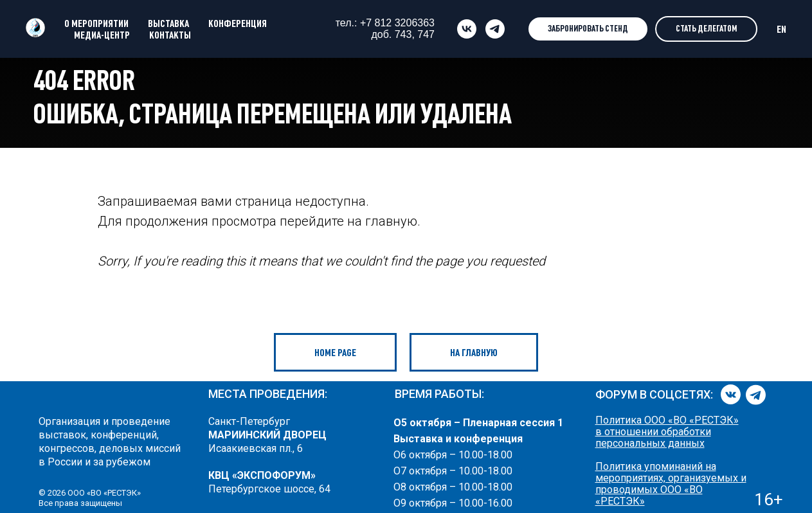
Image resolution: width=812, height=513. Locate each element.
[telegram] (495, 29)
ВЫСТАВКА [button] (168, 23)
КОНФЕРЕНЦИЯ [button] (238, 23)
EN (781, 29)
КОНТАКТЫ (170, 35)
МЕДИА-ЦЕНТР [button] (102, 35)
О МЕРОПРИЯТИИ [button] (96, 23)
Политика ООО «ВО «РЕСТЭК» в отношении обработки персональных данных (667, 432)
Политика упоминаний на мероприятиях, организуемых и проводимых (671, 478)
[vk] (467, 29)
